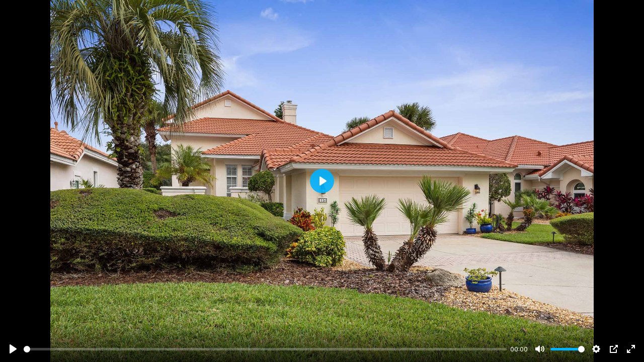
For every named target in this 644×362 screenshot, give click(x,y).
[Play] (13, 349)
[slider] (265, 349)
